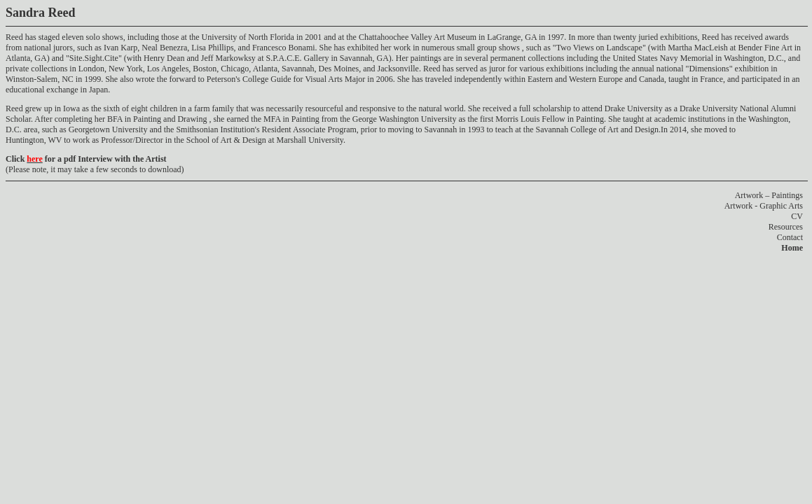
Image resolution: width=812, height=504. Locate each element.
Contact (790, 237)
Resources (786, 227)
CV (797, 216)
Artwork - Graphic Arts (764, 206)
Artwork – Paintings (769, 195)
